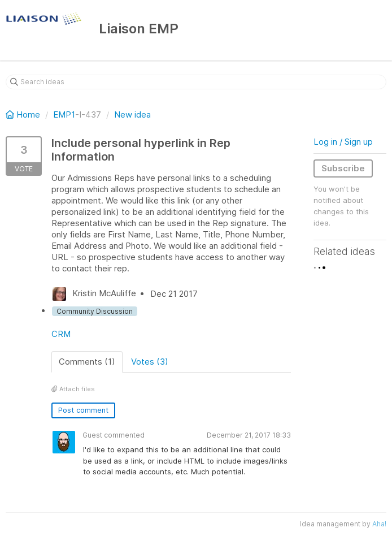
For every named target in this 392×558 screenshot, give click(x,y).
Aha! (379, 524)
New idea (132, 114)
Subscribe (343, 168)
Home (24, 114)
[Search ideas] (196, 82)
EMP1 (64, 114)
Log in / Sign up (343, 142)
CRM (61, 334)
